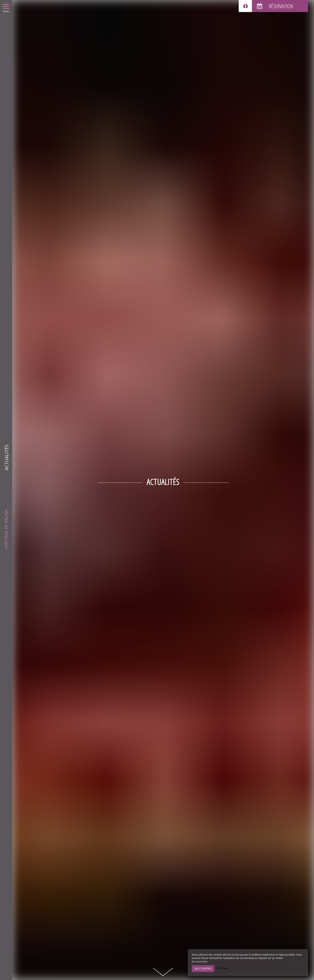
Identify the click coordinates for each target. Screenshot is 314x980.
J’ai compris (203, 968)
